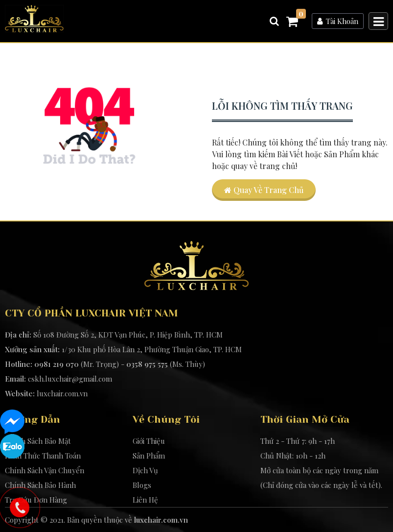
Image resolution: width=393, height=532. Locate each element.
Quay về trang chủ (264, 190)
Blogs (142, 485)
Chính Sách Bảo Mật (38, 441)
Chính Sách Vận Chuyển (45, 470)
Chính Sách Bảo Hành (40, 485)
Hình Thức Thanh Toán (43, 456)
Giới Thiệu (149, 441)
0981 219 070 (57, 364)
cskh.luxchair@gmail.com (70, 379)
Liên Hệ (145, 500)
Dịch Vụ (145, 470)
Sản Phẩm (149, 456)
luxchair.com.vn (62, 393)
